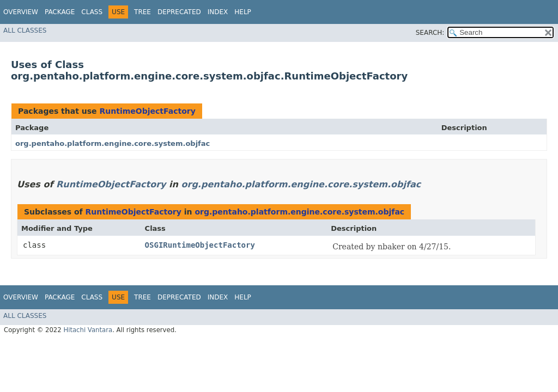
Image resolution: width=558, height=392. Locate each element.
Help (243, 12)
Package (60, 12)
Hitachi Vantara (88, 330)
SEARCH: (430, 33)
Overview (21, 12)
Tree (142, 12)
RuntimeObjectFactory (147, 111)
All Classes (25, 30)
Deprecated (179, 12)
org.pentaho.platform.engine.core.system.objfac (113, 143)
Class (92, 12)
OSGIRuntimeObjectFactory (200, 245)
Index (218, 12)
